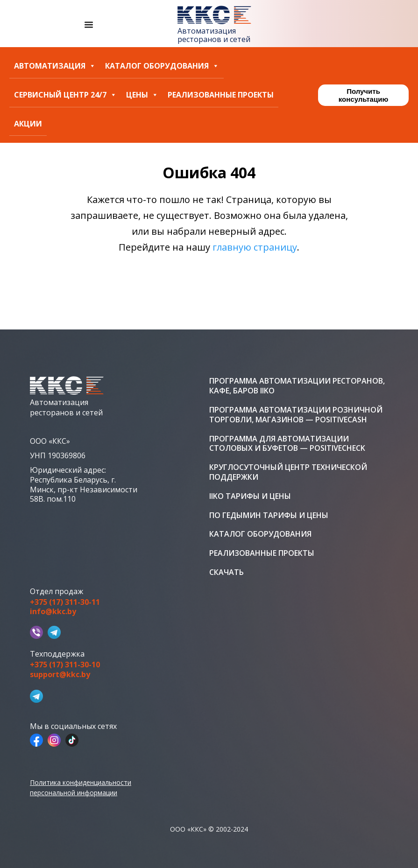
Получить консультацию (363, 95)
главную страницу (255, 247)
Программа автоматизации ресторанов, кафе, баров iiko (297, 386)
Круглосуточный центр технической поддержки (288, 472)
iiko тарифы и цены (250, 496)
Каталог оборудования (162, 66)
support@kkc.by (60, 675)
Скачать (227, 572)
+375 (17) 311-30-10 (65, 665)
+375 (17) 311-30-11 (65, 602)
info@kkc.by (53, 612)
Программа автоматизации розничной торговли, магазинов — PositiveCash (296, 415)
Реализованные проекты (221, 95)
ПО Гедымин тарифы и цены (269, 515)
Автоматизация (55, 66)
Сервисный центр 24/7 (65, 95)
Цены (142, 95)
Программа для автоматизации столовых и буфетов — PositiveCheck (287, 444)
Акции (28, 124)
